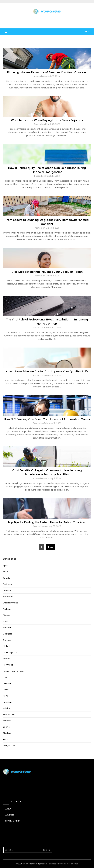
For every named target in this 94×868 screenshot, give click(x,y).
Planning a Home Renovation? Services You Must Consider (47, 72)
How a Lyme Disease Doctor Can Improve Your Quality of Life (47, 371)
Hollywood (8, 665)
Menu (86, 32)
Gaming (7, 640)
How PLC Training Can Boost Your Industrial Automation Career (47, 419)
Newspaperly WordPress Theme (63, 864)
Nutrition (7, 702)
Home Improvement (13, 671)
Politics (6, 708)
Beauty (7, 578)
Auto (5, 572)
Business (7, 584)
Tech (5, 739)
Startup (7, 733)
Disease (7, 590)
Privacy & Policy (13, 821)
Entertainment (10, 603)
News (6, 696)
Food (5, 621)
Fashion (7, 609)
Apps (5, 566)
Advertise (10, 815)
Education (8, 597)
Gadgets (7, 634)
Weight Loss (9, 745)
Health (6, 659)
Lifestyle (7, 683)
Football (7, 628)
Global (6, 646)
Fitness (6, 615)
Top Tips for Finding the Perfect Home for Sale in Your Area (47, 522)
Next (50, 547)
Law (5, 677)
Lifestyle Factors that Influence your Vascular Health (47, 272)
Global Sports (10, 652)
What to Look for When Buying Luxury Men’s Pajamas (47, 120)
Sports (6, 727)
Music (6, 690)
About (8, 809)
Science (7, 721)
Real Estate (9, 714)
